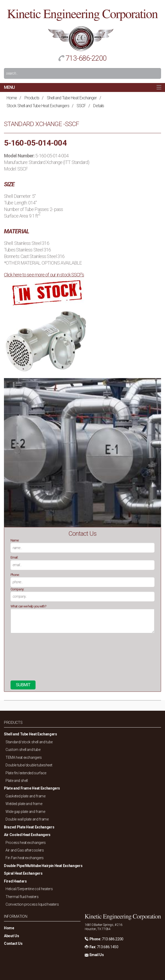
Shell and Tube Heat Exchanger (72, 98)
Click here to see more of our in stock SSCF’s (44, 275)
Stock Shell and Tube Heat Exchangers (38, 106)
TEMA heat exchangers (24, 757)
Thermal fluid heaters (22, 897)
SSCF (81, 106)
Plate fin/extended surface (26, 773)
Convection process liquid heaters (32, 904)
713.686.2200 (113, 939)
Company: (17, 589)
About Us (11, 936)
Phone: (15, 575)
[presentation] (32, 659)
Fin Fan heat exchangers (25, 858)
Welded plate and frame (24, 804)
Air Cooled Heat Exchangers (27, 835)
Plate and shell (17, 781)
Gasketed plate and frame (26, 796)
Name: (15, 540)
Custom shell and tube (23, 750)
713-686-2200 (86, 58)
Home (12, 98)
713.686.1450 (108, 947)
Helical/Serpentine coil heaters (29, 889)
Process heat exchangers (26, 843)
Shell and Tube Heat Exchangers (31, 734)
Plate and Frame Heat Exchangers (32, 788)
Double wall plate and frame (27, 819)
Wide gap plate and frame (25, 812)
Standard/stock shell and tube (29, 742)
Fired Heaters (15, 881)
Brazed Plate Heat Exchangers (29, 827)
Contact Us (13, 943)
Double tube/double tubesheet (29, 765)
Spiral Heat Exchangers (23, 873)
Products (32, 98)
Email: (14, 557)
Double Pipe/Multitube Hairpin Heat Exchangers (43, 866)
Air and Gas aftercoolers (25, 850)
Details (99, 106)
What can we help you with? (29, 606)
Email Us (97, 955)
